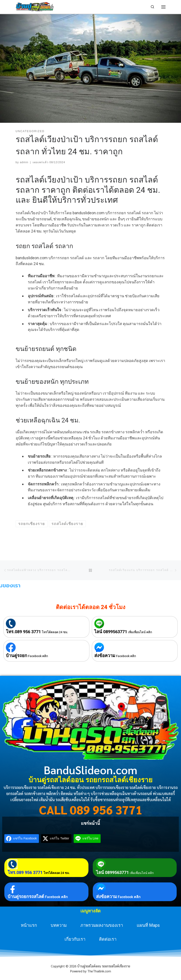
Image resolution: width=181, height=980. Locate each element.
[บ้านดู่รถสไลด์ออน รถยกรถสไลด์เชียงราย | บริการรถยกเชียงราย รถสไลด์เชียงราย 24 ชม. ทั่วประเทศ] (35, 6)
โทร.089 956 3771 (23, 632)
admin (24, 162)
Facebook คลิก (38, 656)
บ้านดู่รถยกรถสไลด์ (26, 897)
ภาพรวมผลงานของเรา (102, 925)
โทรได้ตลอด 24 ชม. (55, 632)
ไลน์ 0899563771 (111, 632)
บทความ (59, 925)
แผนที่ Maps (148, 925)
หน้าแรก (29, 925)
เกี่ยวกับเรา (75, 939)
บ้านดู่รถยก (17, 656)
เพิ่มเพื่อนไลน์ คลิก (140, 632)
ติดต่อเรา (108, 939)
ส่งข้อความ (105, 656)
